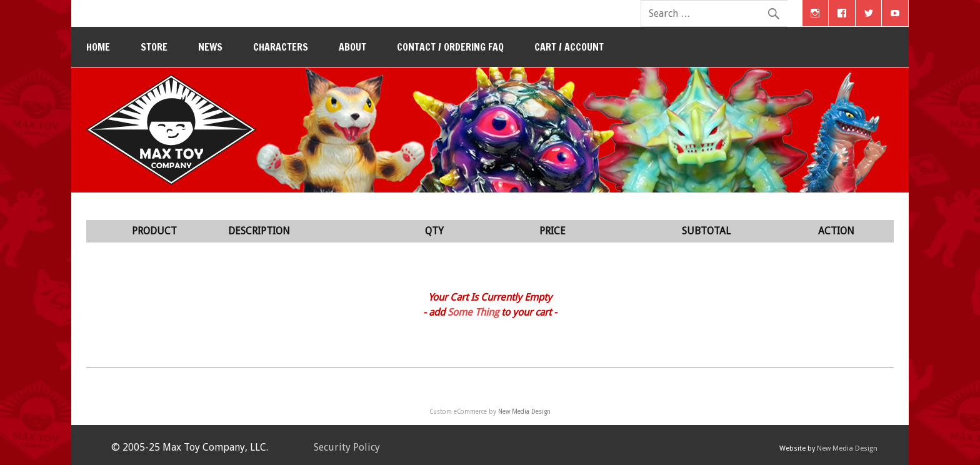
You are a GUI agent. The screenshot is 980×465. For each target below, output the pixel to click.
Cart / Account (569, 47)
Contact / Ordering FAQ (450, 47)
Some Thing (473, 312)
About (352, 47)
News (210, 47)
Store (154, 47)
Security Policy (347, 447)
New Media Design (524, 412)
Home (98, 47)
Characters (281, 47)
